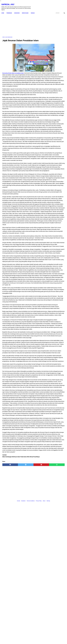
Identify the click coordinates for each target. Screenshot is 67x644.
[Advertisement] (23, 24)
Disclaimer (23, 641)
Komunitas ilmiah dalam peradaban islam (13, 71)
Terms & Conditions (31, 641)
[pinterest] (28, 629)
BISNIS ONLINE (26, 11)
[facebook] (54, 6)
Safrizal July (9, 3)
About (44, 641)
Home (4, 11)
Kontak (18, 641)
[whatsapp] (39, 629)
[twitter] (57, 6)
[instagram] (63, 6)
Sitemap (48, 641)
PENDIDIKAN (10, 11)
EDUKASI (34, 11)
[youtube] (60, 6)
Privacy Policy (39, 641)
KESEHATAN (18, 11)
